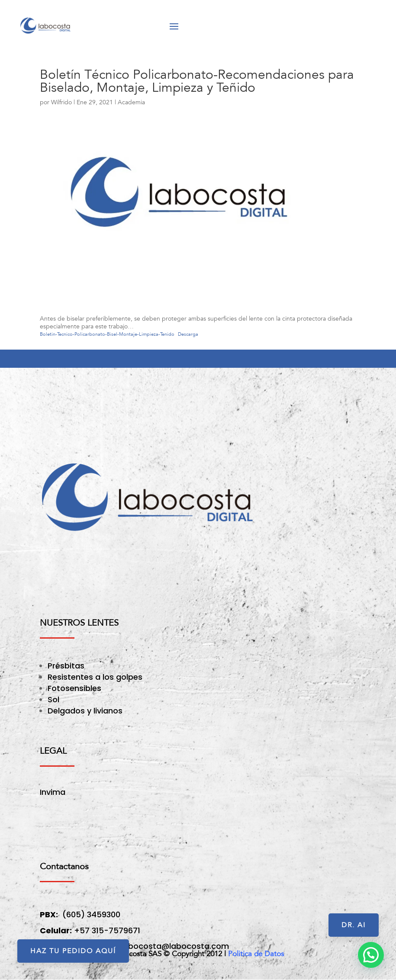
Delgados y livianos (85, 711)
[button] (371, 955)
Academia (131, 102)
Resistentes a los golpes (95, 677)
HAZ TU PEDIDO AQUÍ (73, 951)
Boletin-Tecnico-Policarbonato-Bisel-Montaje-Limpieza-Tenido (107, 334)
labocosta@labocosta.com (175, 946)
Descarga (188, 334)
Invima (53, 792)
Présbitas (67, 666)
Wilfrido (61, 102)
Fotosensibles (74, 688)
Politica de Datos (256, 954)
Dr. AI (354, 925)
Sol (53, 699)
